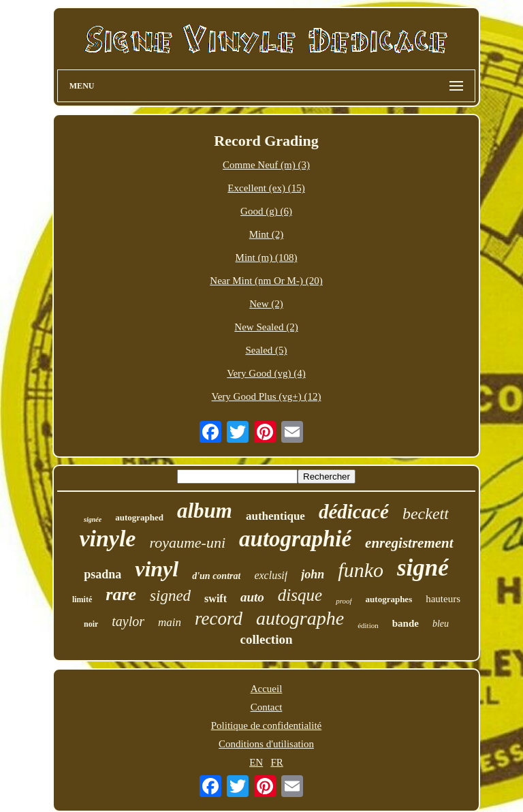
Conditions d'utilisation (266, 744)
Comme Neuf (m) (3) (266, 165)
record (219, 619)
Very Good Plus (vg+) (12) (267, 396)
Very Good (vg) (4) (266, 373)
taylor (128, 621)
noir (91, 624)
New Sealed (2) (266, 327)
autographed (139, 517)
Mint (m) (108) (267, 257)
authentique (275, 516)
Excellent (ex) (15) (266, 188)
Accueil (267, 689)
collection (266, 639)
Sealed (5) (266, 350)
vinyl (157, 569)
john (313, 574)
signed (170, 596)
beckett (426, 514)
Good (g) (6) (266, 211)
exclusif (271, 575)
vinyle (107, 538)
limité (82, 599)
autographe (300, 618)
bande (406, 623)
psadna (102, 574)
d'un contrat (216, 576)
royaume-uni (187, 543)
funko (361, 570)
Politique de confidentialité (266, 725)
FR (276, 762)
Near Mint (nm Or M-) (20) (266, 281)
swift (216, 598)
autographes (389, 599)
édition (368, 625)
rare (121, 594)
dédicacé (354, 512)
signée (93, 519)
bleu (441, 624)
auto (252, 597)
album (205, 511)
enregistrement (409, 543)
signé (423, 568)
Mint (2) (266, 234)
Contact (267, 707)
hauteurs (443, 599)
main (170, 622)
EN (256, 762)
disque (300, 595)
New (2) (266, 304)
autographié (295, 539)
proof (344, 601)
